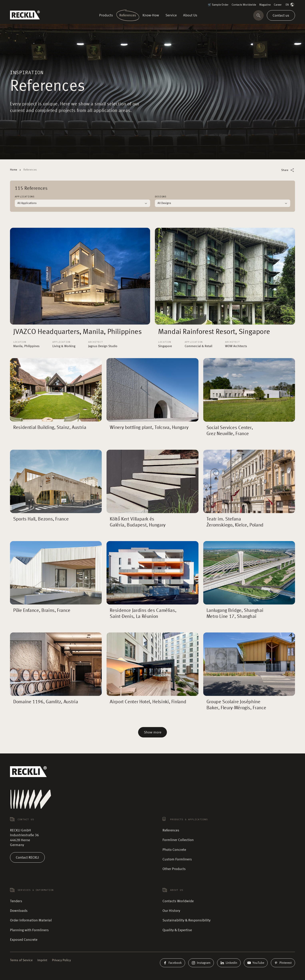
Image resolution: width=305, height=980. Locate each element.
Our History (171, 911)
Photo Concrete (174, 850)
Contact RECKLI (27, 857)
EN (290, 5)
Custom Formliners (177, 859)
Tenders (16, 901)
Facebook (172, 963)
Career (278, 5)
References (128, 15)
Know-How (151, 15)
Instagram (201, 963)
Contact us (281, 15)
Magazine (265, 5)
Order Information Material (31, 920)
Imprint (42, 960)
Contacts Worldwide (244, 5)
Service (171, 15)
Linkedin (229, 963)
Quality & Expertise (177, 930)
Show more (153, 732)
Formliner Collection (178, 840)
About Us (189, 15)
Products (107, 15)
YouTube (256, 963)
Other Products (174, 869)
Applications (25, 196)
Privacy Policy (61, 960)
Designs (161, 196)
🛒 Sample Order (218, 5)
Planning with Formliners (29, 930)
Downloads (19, 911)
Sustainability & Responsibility (186, 920)
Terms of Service (21, 960)
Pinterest (283, 963)
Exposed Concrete (24, 940)
